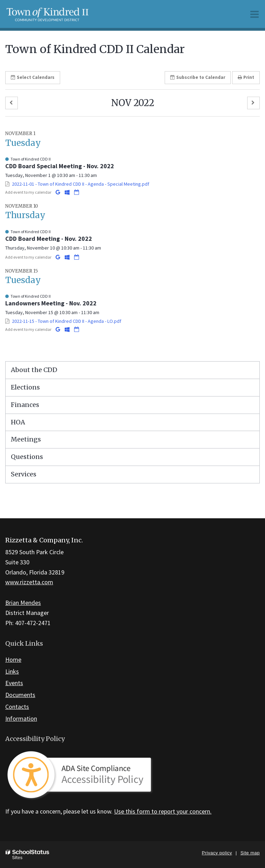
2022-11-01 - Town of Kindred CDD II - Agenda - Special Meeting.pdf (81, 184)
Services (24, 474)
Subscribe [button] (198, 77)
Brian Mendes (23, 603)
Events (14, 683)
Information (21, 718)
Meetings (26, 439)
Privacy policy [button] (217, 853)
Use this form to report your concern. (163, 811)
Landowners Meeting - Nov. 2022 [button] (51, 303)
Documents (20, 695)
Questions (27, 457)
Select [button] (33, 77)
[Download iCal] (77, 192)
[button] (12, 103)
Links (12, 671)
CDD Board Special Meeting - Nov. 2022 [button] (60, 166)
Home (13, 659)
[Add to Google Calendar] (58, 192)
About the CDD (34, 370)
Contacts (17, 707)
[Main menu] (255, 14)
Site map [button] (250, 853)
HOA (18, 422)
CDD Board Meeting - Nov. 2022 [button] (49, 239)
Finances (25, 405)
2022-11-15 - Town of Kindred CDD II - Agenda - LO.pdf (67, 321)
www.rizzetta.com (29, 582)
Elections (25, 387)
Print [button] (246, 77)
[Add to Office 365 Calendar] (68, 192)
